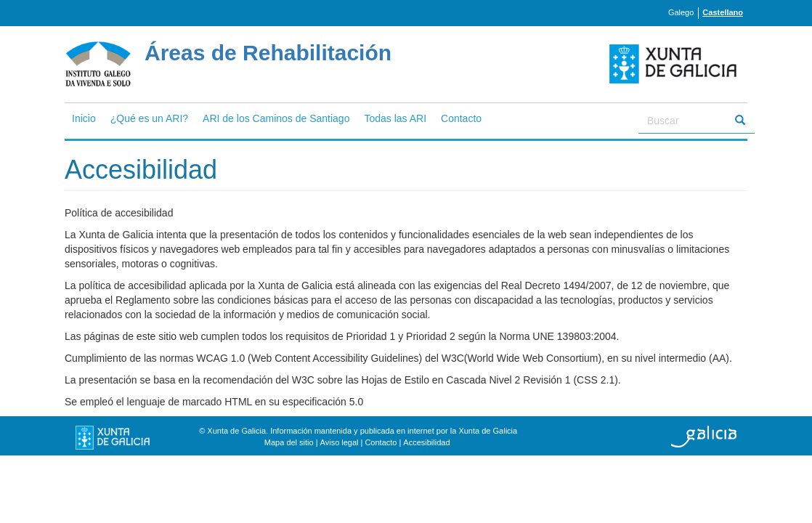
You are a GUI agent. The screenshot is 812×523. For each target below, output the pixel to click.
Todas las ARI (395, 118)
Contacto (461, 118)
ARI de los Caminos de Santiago (276, 118)
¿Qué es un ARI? (149, 118)
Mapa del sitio (289, 442)
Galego (681, 12)
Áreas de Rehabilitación (268, 53)
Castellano (723, 12)
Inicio (84, 118)
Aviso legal (340, 442)
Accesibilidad (426, 442)
